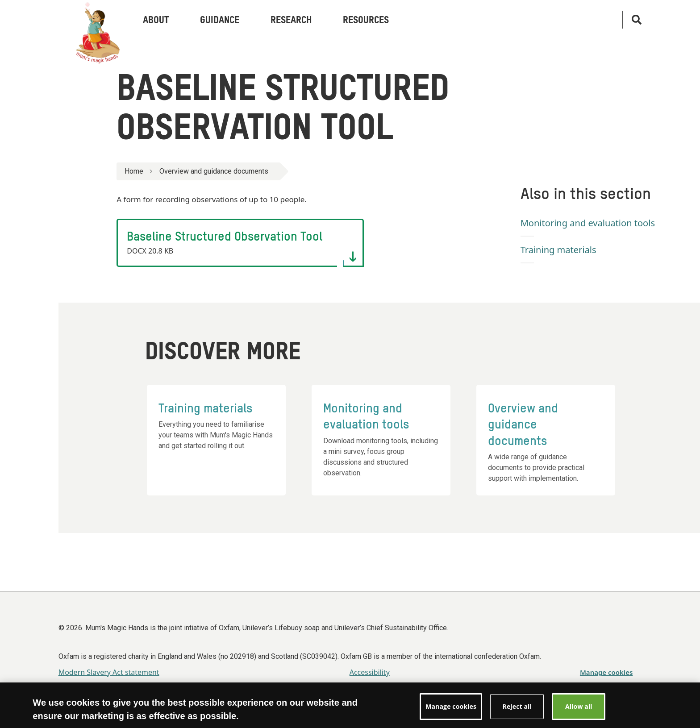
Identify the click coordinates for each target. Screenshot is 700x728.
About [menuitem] (156, 21)
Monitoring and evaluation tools (588, 223)
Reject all (517, 710)
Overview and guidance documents (214, 171)
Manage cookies (606, 672)
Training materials (558, 250)
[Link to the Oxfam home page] (92, 20)
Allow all (579, 710)
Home (134, 171)
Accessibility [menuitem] (370, 672)
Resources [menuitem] (366, 21)
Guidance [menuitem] (220, 21)
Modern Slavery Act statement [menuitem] (109, 672)
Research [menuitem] (291, 21)
